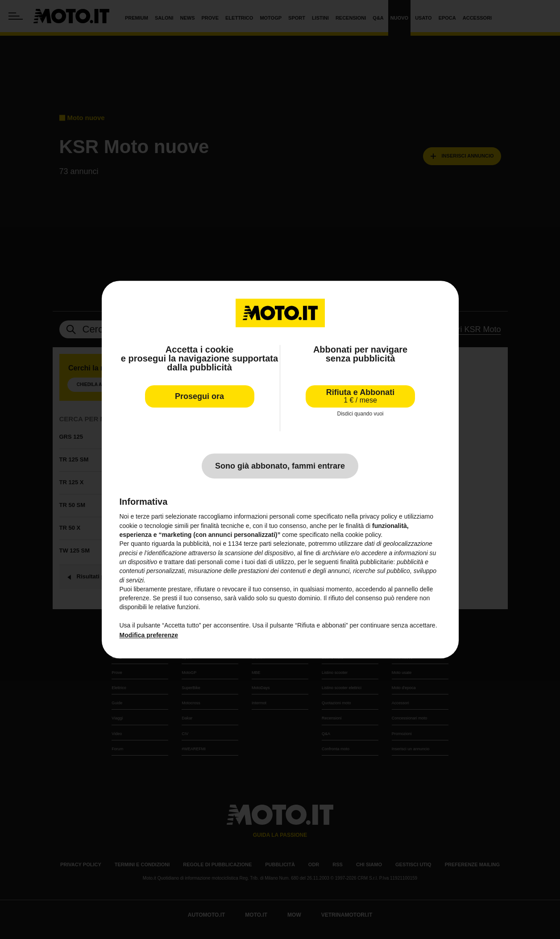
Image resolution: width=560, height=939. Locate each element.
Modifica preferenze (149, 636)
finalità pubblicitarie (367, 562)
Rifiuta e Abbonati (360, 396)
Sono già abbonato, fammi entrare (280, 466)
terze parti (257, 544)
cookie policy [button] (363, 535)
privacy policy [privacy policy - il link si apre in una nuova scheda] (378, 517)
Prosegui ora (199, 396)
